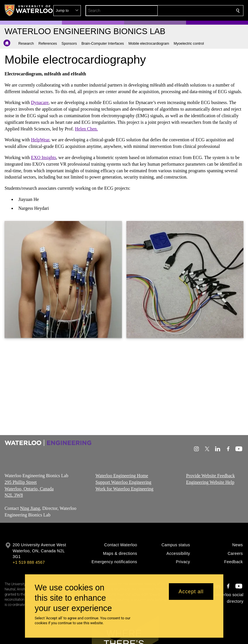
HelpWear (40, 140)
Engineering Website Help (210, 482)
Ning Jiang (30, 508)
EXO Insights (44, 157)
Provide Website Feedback (210, 476)
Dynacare (40, 102)
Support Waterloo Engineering (123, 482)
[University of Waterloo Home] (29, 10)
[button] (196, 11)
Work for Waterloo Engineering (124, 489)
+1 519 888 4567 (29, 562)
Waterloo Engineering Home (122, 476)
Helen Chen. (86, 129)
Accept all (191, 592)
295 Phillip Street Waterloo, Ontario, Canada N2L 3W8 (29, 489)
